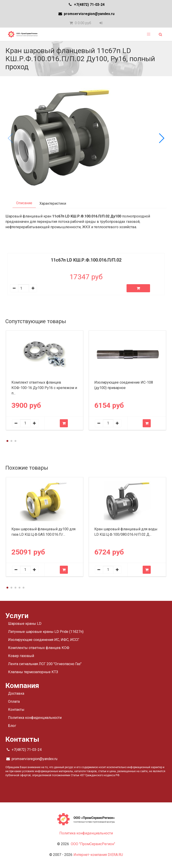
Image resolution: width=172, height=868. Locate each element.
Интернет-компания (98, 855)
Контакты (16, 710)
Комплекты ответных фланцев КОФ (39, 648)
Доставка (16, 693)
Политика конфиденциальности (35, 718)
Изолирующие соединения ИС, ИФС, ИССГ (44, 640)
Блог (12, 726)
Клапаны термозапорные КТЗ (33, 672)
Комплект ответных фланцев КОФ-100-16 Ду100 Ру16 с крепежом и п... (44, 388)
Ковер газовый (21, 656)
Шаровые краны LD (25, 624)
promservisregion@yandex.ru (86, 14)
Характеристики (53, 203)
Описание (24, 203)
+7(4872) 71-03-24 (86, 5)
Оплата (14, 701)
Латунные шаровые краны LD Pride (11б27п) (46, 632)
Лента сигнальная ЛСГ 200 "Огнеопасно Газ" (45, 664)
